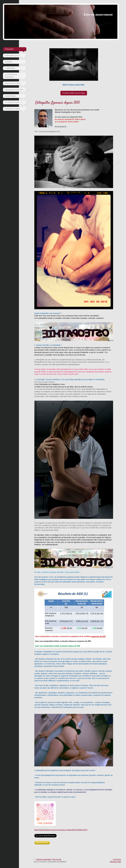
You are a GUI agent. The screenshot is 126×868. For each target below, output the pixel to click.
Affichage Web (115, 862)
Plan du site (57, 859)
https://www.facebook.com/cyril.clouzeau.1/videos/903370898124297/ (61, 830)
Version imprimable (43, 859)
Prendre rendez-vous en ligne (74, 93)
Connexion (117, 859)
